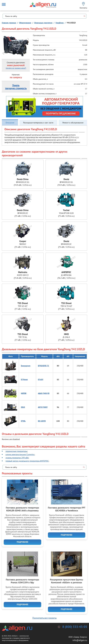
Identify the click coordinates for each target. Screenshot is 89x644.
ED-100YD (42, 421)
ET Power (24, 380)
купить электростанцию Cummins (20, 454)
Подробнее (22, 542)
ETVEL (23, 421)
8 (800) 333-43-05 (75, 627)
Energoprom (26, 366)
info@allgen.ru (80, 640)
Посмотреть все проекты (44, 618)
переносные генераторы (16, 451)
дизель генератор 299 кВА (17, 458)
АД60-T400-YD (44, 393)
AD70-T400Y (43, 407)
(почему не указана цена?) (16, 68)
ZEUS (23, 407)
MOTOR (24, 393)
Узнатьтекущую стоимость (16, 87)
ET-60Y (41, 380)
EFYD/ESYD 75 (43, 366)
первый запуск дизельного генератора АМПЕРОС (27, 461)
